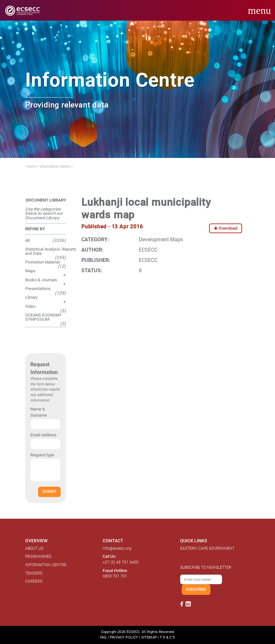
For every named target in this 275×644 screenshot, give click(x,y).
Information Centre (55, 166)
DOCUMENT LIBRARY (46, 200)
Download (226, 228)
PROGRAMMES (38, 556)
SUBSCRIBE (196, 589)
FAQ (103, 637)
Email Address (43, 435)
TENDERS (34, 573)
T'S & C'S (167, 637)
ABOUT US (34, 548)
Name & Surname (39, 412)
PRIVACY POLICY (124, 637)
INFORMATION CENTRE (46, 565)
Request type (42, 455)
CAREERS (34, 581)
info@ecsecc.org (117, 548)
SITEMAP (149, 637)
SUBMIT (49, 491)
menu (259, 10)
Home (31, 166)
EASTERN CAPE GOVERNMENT (207, 548)
